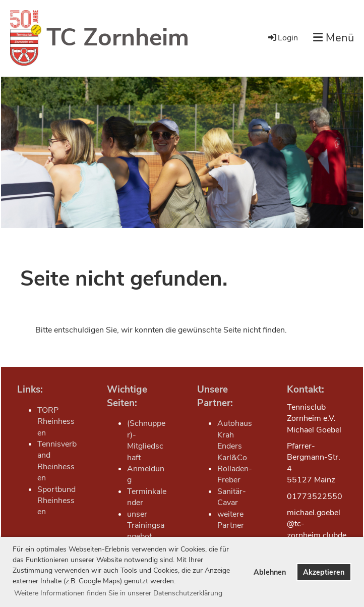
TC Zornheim (118, 37)
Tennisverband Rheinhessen (57, 461)
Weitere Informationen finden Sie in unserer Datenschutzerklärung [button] (118, 593)
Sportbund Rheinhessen (56, 501)
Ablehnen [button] (270, 572)
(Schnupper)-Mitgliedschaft (146, 440)
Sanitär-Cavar (232, 497)
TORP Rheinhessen (56, 422)
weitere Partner (231, 520)
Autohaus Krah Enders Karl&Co (235, 440)
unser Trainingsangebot (146, 526)
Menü (333, 38)
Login (282, 38)
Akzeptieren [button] (324, 572)
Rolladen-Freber (235, 474)
